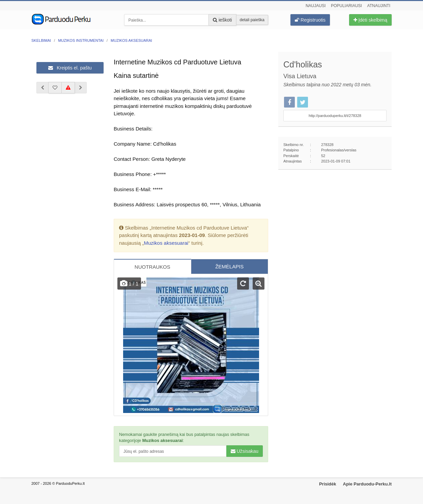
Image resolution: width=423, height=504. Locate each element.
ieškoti (222, 20)
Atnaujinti (379, 6)
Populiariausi (346, 6)
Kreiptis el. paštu (70, 68)
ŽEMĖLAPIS (229, 266)
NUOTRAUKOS (152, 267)
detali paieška (252, 20)
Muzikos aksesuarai (166, 243)
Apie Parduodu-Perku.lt (367, 484)
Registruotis (310, 20)
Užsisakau (245, 451)
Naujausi (316, 6)
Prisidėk (328, 484)
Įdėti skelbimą (370, 20)
